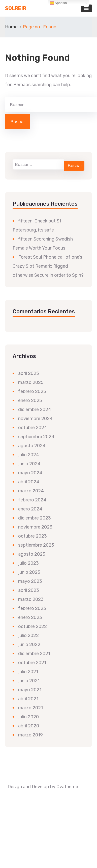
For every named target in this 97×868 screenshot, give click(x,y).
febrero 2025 (32, 391)
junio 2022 (29, 645)
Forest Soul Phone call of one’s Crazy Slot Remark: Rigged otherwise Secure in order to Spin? (48, 266)
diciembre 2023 (35, 518)
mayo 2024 (30, 473)
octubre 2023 (33, 536)
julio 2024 (29, 455)
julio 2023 (28, 563)
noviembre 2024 (35, 419)
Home (11, 27)
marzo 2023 (31, 599)
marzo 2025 (31, 382)
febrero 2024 (32, 500)
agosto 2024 (32, 446)
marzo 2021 (30, 708)
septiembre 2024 (36, 437)
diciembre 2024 (35, 410)
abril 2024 (29, 482)
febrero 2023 (32, 608)
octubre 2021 (32, 663)
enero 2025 (30, 400)
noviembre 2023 (35, 527)
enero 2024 (30, 509)
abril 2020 (29, 726)
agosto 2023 (32, 554)
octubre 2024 (33, 428)
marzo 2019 (30, 735)
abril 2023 (29, 590)
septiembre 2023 (36, 545)
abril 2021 (28, 699)
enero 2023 (30, 617)
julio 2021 (28, 672)
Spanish (58, 3)
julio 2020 (28, 717)
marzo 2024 (31, 491)
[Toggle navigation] (86, 8)
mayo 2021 (30, 690)
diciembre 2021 (34, 654)
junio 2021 (29, 681)
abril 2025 (29, 373)
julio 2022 (28, 635)
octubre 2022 (33, 626)
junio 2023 (29, 572)
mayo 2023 (30, 581)
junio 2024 (29, 464)
